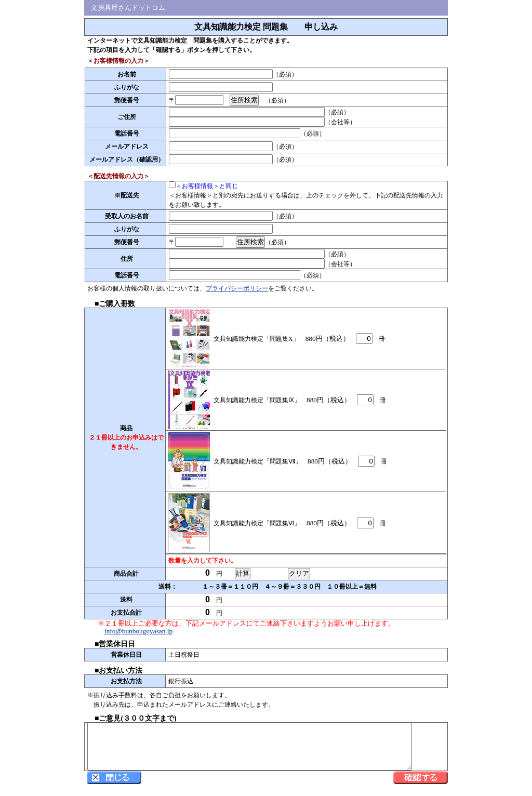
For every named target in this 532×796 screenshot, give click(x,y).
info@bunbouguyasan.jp (138, 631)
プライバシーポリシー (237, 288)
